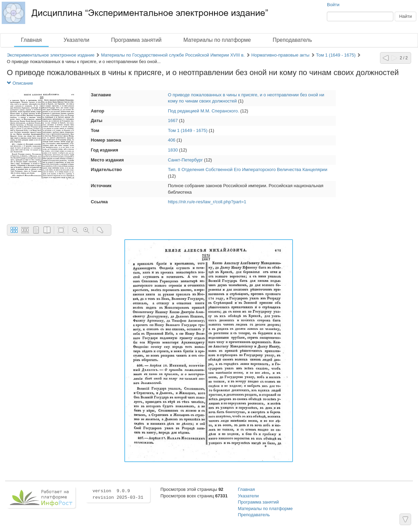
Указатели (77, 40)
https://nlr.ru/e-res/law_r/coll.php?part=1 (207, 202)
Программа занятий (136, 40)
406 (172, 140)
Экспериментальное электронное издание (51, 55)
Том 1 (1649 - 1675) (336, 55)
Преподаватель (292, 40)
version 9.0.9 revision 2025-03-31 (118, 494)
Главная (31, 40)
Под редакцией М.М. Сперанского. (204, 111)
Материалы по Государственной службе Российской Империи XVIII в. (173, 55)
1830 (173, 150)
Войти (333, 5)
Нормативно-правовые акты (280, 55)
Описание (20, 83)
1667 (173, 120)
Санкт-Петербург (185, 160)
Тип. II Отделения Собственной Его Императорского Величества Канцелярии (248, 170)
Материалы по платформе (217, 40)
